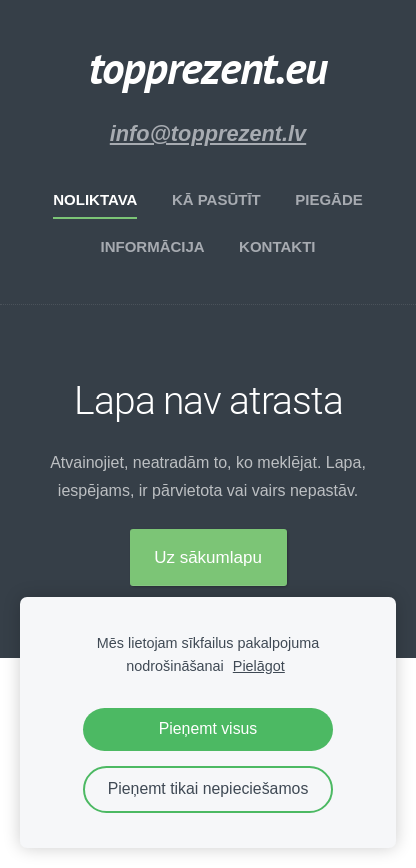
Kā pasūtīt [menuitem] (216, 199)
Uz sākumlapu (208, 557)
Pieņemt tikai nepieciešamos (208, 788)
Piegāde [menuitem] (329, 199)
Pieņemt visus (208, 728)
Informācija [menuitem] (152, 246)
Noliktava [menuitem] (95, 199)
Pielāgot (259, 666)
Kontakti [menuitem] (277, 246)
